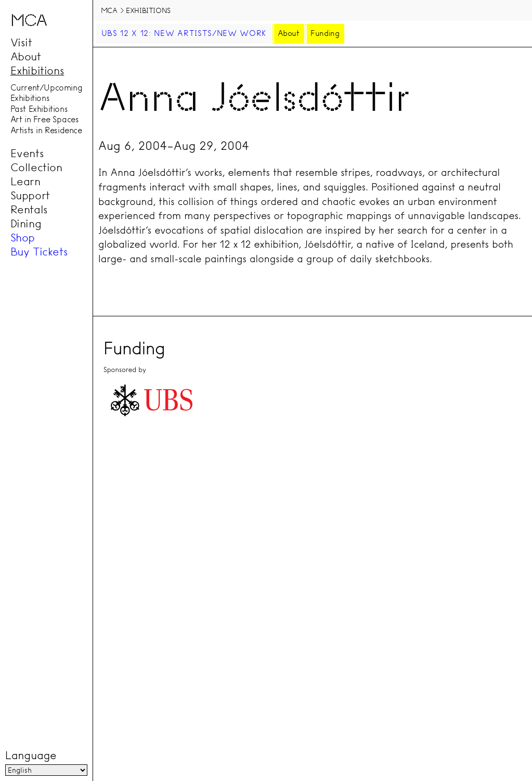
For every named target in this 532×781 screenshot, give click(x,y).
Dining (26, 224)
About (26, 57)
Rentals (29, 210)
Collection (36, 168)
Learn (25, 182)
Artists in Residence (46, 130)
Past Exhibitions (39, 109)
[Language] (46, 770)
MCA (109, 10)
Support (30, 196)
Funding (325, 33)
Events (27, 153)
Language (31, 756)
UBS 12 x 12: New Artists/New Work (184, 33)
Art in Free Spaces (45, 120)
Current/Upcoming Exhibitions (47, 93)
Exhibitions (37, 71)
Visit (21, 43)
